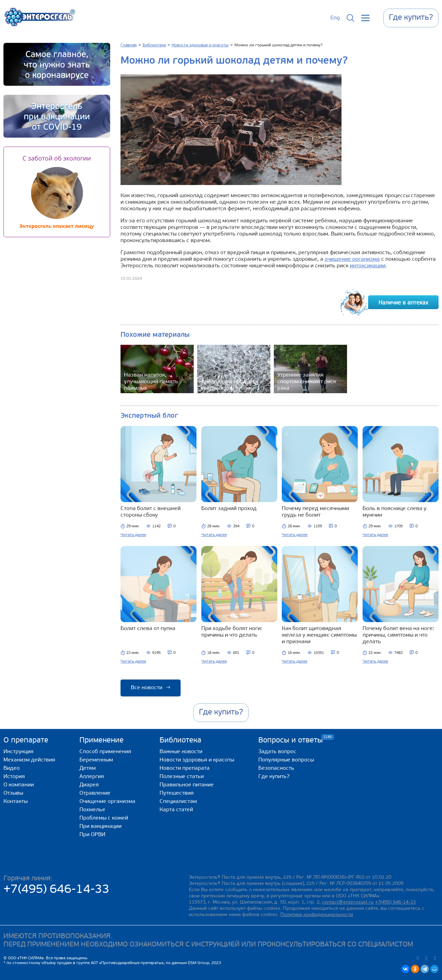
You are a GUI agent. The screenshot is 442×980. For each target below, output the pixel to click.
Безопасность (276, 768)
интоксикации (368, 266)
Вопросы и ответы (291, 740)
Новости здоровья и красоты (197, 760)
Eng (335, 18)
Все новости (151, 688)
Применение (102, 741)
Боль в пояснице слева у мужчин (395, 512)
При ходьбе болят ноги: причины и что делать (232, 632)
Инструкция (18, 752)
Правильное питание (187, 785)
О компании (19, 785)
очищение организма (352, 259)
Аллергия (92, 777)
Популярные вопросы (286, 760)
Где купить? (274, 777)
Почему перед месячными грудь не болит (315, 512)
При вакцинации (100, 826)
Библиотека (180, 741)
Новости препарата (185, 768)
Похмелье (92, 810)
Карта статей (176, 810)
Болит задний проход (229, 509)
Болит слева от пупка (148, 629)
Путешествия (177, 793)
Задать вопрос (277, 752)
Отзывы (13, 793)
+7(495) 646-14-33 (56, 890)
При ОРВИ (92, 835)
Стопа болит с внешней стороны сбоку (151, 512)
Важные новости (181, 752)
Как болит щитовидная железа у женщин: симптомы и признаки (319, 635)
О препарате (26, 741)
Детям (88, 768)
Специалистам (178, 802)
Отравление (95, 793)
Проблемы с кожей (104, 818)
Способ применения (105, 752)
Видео (12, 768)
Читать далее (133, 535)
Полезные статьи (182, 777)
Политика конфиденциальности (317, 915)
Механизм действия (29, 760)
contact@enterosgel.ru (348, 902)
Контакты (16, 802)
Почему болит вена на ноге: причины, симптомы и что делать (398, 635)
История (14, 777)
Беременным (96, 760)
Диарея (89, 785)
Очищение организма (107, 802)
